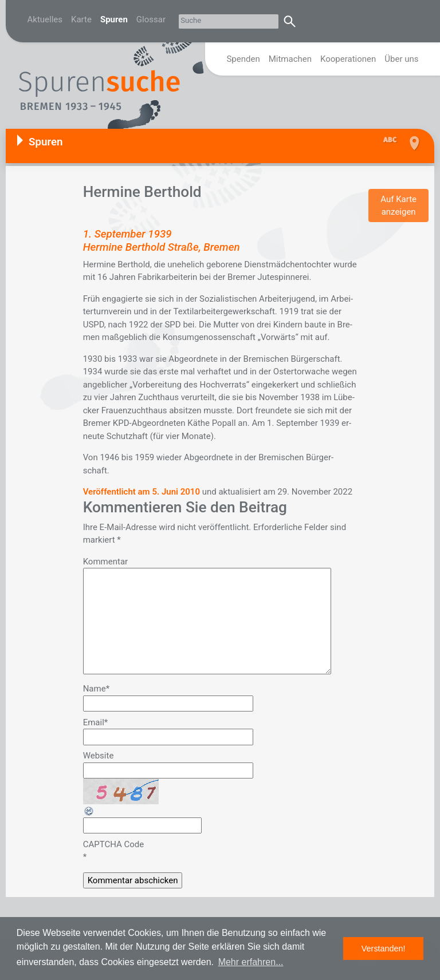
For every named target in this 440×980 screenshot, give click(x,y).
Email (96, 722)
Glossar (151, 19)
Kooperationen (348, 59)
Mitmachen (290, 59)
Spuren (114, 19)
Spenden (243, 59)
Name (96, 689)
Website (99, 756)
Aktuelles (45, 19)
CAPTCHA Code (114, 844)
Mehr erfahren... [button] (251, 962)
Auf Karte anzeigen (398, 206)
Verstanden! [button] (384, 949)
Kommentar (105, 562)
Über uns (401, 59)
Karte (81, 19)
